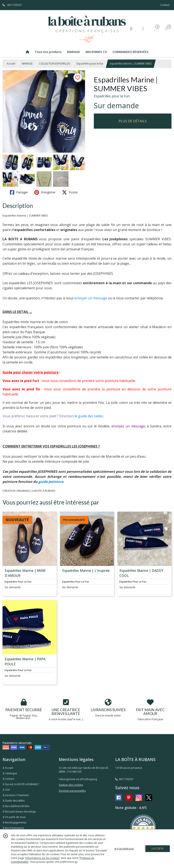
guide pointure (51, 482)
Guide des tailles (14, 801)
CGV (6, 790)
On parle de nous (14, 817)
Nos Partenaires (13, 828)
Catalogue (10, 773)
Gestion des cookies (71, 785)
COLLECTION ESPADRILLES (55, 64)
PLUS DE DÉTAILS (133, 121)
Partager (19, 192)
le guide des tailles (89, 416)
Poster (70, 192)
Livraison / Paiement (16, 795)
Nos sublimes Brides (16, 806)
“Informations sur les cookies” (42, 858)
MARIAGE (27, 64)
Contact (165, 5)
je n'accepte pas (124, 849)
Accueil (11, 64)
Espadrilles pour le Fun (112, 96)
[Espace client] (143, 28)
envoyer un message (91, 298)
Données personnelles (72, 791)
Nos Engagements (14, 822)
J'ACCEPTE (158, 849)
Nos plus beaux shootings (19, 812)
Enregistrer (45, 192)
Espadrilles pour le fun (90, 64)
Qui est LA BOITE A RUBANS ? (21, 784)
